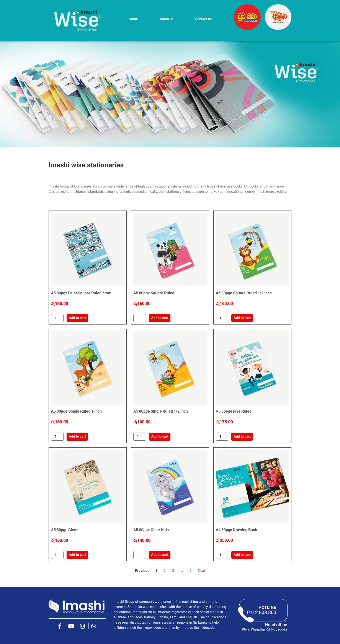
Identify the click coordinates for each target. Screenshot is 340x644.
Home (133, 19)
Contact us (203, 19)
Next (202, 570)
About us (167, 19)
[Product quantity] (57, 318)
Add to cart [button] (77, 318)
